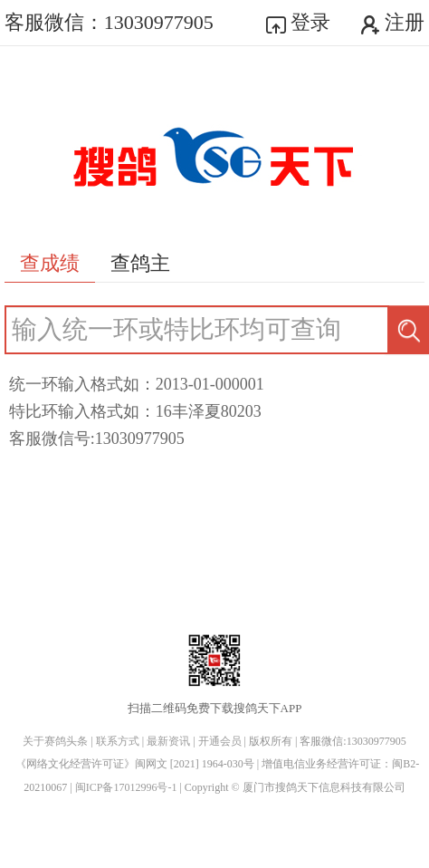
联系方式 (118, 741)
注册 (393, 22)
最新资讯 (168, 741)
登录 (299, 22)
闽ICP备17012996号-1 (128, 787)
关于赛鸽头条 (55, 741)
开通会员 (220, 741)
